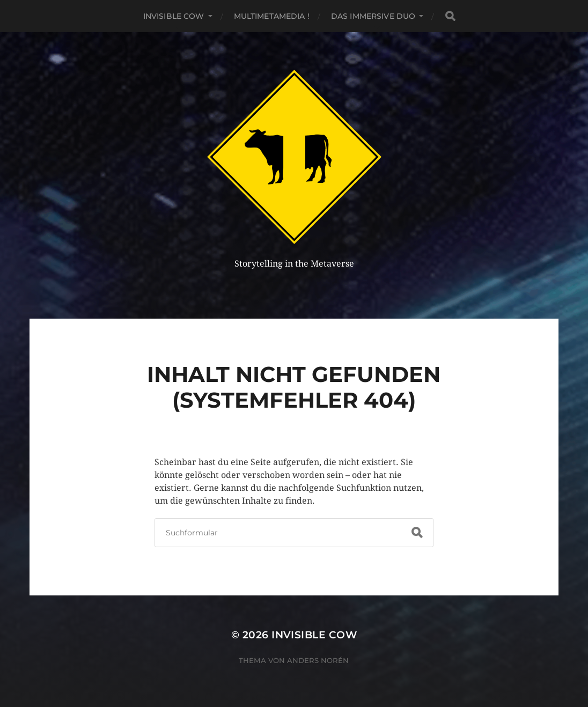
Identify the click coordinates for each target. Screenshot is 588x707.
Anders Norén (318, 660)
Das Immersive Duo (373, 16)
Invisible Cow (174, 16)
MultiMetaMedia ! (272, 16)
